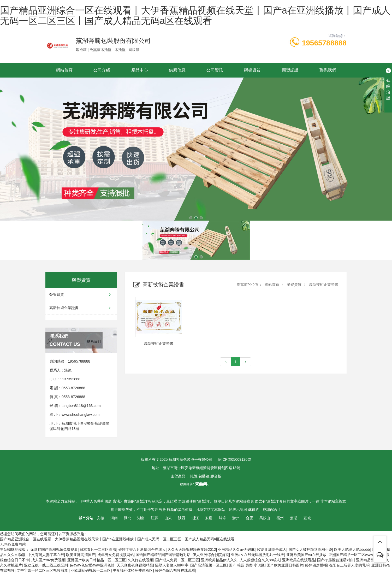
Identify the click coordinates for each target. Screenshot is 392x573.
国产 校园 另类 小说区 (247, 565)
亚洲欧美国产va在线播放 (307, 555)
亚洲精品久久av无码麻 (236, 550)
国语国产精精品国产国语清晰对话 (163, 555)
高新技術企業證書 (81, 308)
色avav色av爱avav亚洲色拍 (92, 565)
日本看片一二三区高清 (98, 550)
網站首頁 (64, 70)
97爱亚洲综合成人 (272, 550)
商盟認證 (290, 70)
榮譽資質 (252, 70)
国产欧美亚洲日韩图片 (285, 565)
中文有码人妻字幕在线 (46, 555)
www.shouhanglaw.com (81, 415)
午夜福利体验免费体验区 (133, 570)
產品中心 (140, 70)
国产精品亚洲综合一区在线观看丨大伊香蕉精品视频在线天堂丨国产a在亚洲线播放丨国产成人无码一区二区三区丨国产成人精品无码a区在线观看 (195, 16)
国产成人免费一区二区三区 (177, 560)
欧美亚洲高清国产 (81, 555)
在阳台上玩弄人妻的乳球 (349, 565)
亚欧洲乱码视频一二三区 (91, 570)
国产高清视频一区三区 (209, 565)
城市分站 (86, 518)
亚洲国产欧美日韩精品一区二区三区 (97, 560)
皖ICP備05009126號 (234, 459)
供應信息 (177, 70)
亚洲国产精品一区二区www (351, 555)
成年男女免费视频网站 (116, 555)
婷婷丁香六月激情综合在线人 (142, 550)
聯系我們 (328, 70)
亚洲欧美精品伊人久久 (219, 560)
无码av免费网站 (13, 544)
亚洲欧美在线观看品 (299, 560)
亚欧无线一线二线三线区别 (46, 565)
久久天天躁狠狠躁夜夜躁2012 (192, 550)
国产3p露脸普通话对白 (336, 560)
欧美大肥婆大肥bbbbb (352, 550)
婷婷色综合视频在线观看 (175, 570)
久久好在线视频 (140, 560)
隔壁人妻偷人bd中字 (172, 565)
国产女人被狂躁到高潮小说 (310, 550)
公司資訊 (215, 70)
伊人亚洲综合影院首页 (211, 555)
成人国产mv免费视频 (48, 560)
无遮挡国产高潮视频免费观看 (54, 550)
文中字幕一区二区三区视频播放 (43, 570)
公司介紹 (102, 70)
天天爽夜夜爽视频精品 (135, 565)
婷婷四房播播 (316, 565)
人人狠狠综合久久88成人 (260, 560)
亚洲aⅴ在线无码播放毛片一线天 (258, 555)
